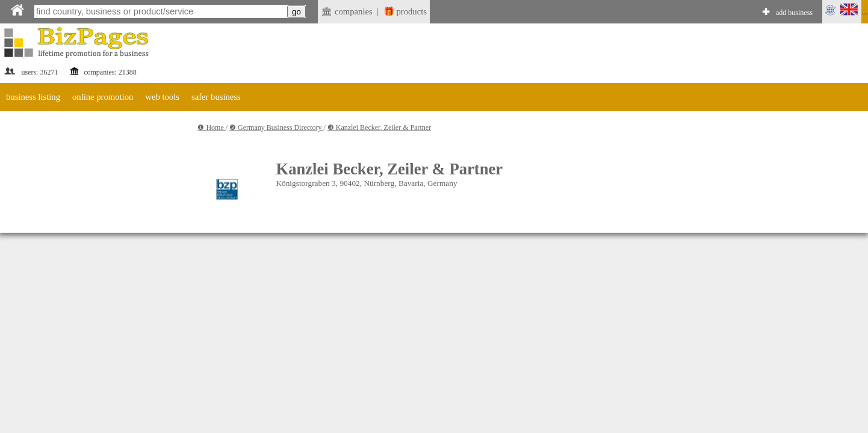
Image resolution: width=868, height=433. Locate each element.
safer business (216, 97)
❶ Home (211, 127)
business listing (33, 97)
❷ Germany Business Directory (276, 127)
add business (794, 13)
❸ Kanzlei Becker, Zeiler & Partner (379, 127)
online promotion (103, 97)
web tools (162, 97)
